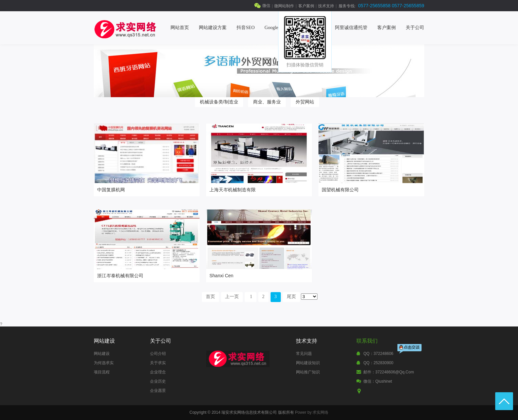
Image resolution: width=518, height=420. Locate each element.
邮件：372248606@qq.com (389, 372)
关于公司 (415, 28)
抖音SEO (245, 28)
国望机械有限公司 (340, 190)
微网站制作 (284, 6)
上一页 (232, 297)
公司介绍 (158, 354)
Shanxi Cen (221, 276)
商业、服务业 (267, 102)
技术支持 (326, 6)
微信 (266, 6)
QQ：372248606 (378, 354)
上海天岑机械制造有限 (233, 190)
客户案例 (306, 6)
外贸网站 (305, 102)
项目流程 (102, 372)
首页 (210, 297)
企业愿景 (158, 391)
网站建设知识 (308, 363)
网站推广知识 (308, 372)
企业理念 (158, 372)
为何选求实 (104, 363)
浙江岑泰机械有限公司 (120, 276)
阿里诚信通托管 (351, 28)
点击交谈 (410, 349)
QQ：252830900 (378, 363)
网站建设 (102, 354)
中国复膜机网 (111, 190)
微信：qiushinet (378, 381)
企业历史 (158, 381)
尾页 (291, 297)
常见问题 (304, 354)
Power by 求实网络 (312, 412)
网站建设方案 (213, 28)
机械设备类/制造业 (219, 102)
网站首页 (180, 28)
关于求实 (158, 363)
